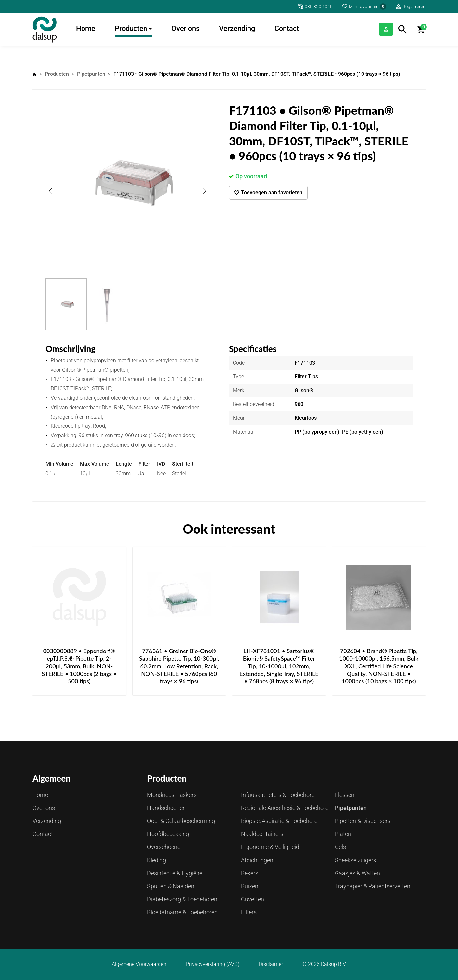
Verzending (237, 28)
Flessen (345, 795)
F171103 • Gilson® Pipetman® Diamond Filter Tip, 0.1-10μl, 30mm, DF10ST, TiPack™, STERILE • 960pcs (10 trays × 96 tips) (257, 74)
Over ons (185, 28)
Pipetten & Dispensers (363, 821)
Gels (340, 847)
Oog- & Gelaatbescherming (181, 821)
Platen (343, 834)
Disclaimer (271, 964)
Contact (287, 28)
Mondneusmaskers (172, 795)
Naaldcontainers (262, 834)
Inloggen (377, 29)
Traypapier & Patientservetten (373, 886)
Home (86, 28)
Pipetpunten (91, 74)
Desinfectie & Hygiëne (175, 873)
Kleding (157, 860)
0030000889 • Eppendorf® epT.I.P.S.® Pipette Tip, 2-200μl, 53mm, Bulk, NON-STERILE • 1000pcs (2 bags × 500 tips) (79, 666)
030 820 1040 (319, 7)
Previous (50, 191)
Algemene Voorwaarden (139, 964)
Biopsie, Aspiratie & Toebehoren (281, 821)
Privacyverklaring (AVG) (213, 964)
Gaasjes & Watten (357, 873)
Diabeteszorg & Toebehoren (182, 899)
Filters (249, 912)
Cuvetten (253, 899)
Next (205, 191)
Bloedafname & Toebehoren (182, 912)
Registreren (414, 7)
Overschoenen (165, 847)
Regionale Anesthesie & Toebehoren (286, 808)
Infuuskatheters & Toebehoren (279, 795)
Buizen (250, 886)
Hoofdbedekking (168, 834)
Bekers (250, 873)
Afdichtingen (257, 860)
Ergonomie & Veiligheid (270, 847)
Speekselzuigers (356, 860)
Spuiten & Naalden (171, 886)
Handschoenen (166, 808)
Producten (131, 28)
